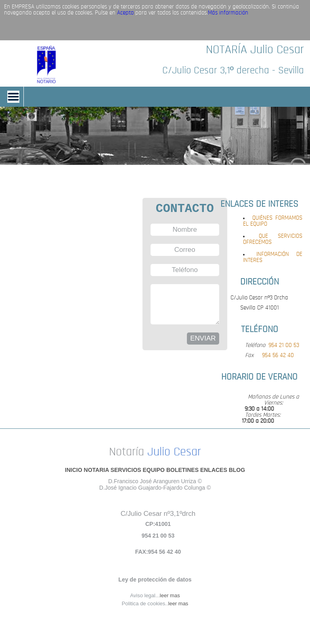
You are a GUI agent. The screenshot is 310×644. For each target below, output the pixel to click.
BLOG (237, 470)
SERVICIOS (126, 470)
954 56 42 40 (278, 356)
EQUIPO (154, 470)
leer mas (170, 595)
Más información (228, 13)
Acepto (125, 13)
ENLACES (214, 470)
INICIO (74, 470)
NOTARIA (96, 470)
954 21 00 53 (284, 346)
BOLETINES (182, 470)
